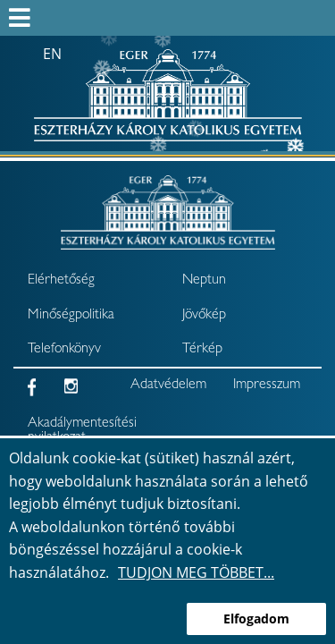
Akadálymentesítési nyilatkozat (72, 431)
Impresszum (267, 386)
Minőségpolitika (71, 316)
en (52, 54)
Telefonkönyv (64, 350)
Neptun (204, 281)
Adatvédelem (168, 386)
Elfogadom (256, 619)
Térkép (202, 350)
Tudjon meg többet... (196, 572)
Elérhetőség (61, 281)
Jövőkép (204, 316)
